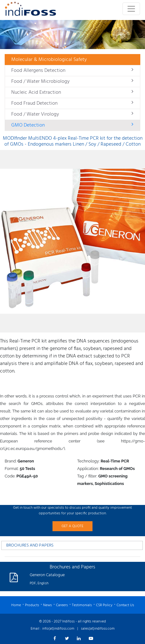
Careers (62, 605)
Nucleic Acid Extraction (72, 92)
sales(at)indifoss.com (98, 629)
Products (32, 605)
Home (16, 605)
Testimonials (82, 605)
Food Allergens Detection (72, 71)
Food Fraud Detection (72, 103)
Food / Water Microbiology (72, 82)
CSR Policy (104, 605)
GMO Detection (72, 125)
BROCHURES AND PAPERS (30, 545)
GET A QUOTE (72, 526)
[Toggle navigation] (131, 9)
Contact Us (125, 605)
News (47, 605)
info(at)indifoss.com (58, 629)
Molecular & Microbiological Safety (49, 60)
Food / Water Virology (72, 114)
